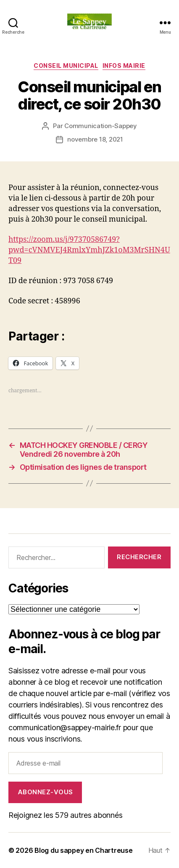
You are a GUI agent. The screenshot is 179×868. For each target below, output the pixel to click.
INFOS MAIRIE (124, 66)
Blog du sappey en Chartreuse (83, 850)
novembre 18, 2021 (95, 139)
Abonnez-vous (45, 792)
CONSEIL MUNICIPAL (66, 66)
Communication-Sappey (101, 126)
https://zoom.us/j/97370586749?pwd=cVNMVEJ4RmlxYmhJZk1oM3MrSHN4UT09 (89, 250)
